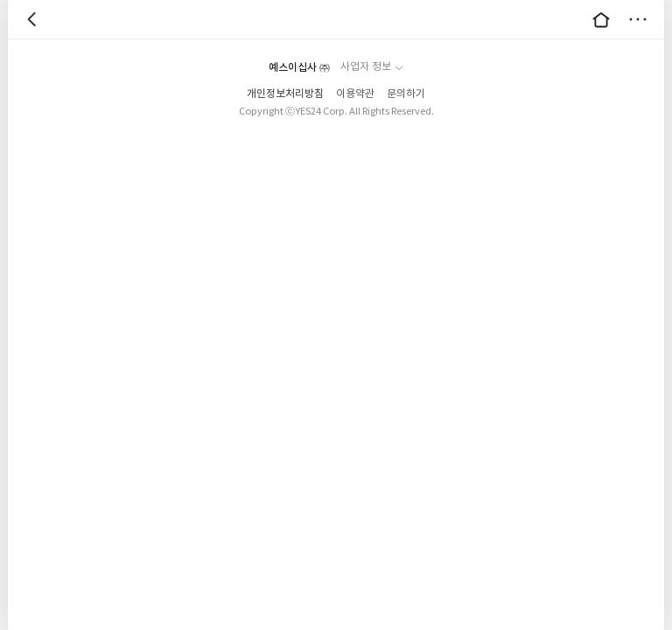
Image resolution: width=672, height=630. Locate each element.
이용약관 (355, 94)
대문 (601, 19)
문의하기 (406, 94)
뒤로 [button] (34, 19)
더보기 (638, 19)
